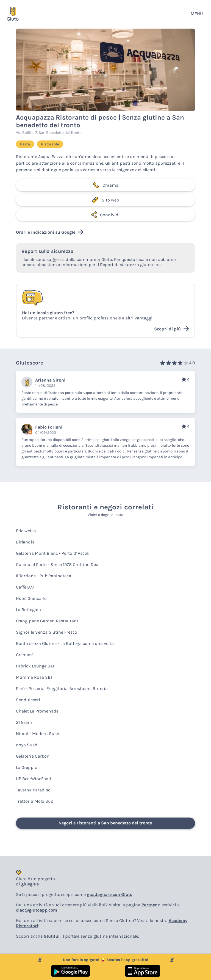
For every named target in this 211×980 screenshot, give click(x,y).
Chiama (105, 185)
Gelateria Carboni (33, 756)
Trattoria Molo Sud (35, 801)
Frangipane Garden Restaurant (47, 621)
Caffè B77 (25, 587)
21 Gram (24, 722)
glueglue (30, 884)
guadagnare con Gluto (110, 894)
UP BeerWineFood (34, 779)
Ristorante (50, 144)
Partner (149, 905)
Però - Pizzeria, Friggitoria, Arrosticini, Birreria (62, 688)
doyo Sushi (27, 745)
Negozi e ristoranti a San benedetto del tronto (105, 823)
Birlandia (25, 542)
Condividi (105, 215)
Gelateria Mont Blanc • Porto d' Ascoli (53, 553)
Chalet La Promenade (37, 711)
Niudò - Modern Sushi (38, 734)
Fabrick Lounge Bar (35, 666)
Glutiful (52, 936)
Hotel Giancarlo (31, 598)
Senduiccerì (28, 700)
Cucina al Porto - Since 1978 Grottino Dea (57, 564)
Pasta (25, 144)
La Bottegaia (28, 610)
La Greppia (27, 767)
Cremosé (25, 655)
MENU (197, 14)
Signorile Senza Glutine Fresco (47, 632)
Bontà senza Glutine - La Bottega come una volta (65, 643)
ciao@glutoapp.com (37, 910)
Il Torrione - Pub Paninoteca (44, 576)
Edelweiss (26, 531)
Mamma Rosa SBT (34, 677)
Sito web (105, 200)
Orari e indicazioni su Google (50, 232)
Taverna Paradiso (33, 790)
